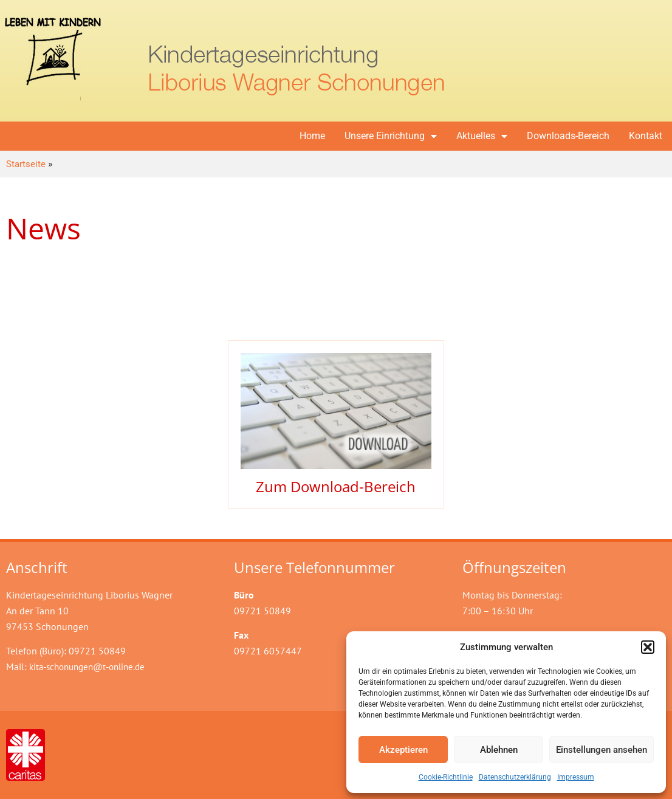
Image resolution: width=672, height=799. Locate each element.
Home (312, 136)
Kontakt (646, 136)
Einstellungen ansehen (602, 750)
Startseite (26, 164)
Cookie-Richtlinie (446, 777)
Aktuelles (482, 136)
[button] (648, 647)
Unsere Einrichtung (391, 136)
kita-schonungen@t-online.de (87, 667)
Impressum (576, 777)
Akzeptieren (403, 750)
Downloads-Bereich (568, 136)
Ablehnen (499, 750)
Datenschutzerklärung (515, 777)
